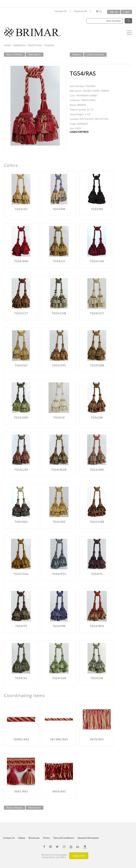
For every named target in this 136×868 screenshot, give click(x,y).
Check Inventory (95, 54)
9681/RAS (21, 791)
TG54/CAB (97, 261)
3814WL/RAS (59, 739)
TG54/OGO (21, 574)
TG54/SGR (59, 678)
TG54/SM (97, 678)
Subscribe (79, 856)
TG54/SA (21, 678)
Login (127, 12)
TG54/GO (21, 365)
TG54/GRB (97, 365)
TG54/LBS (21, 470)
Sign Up (114, 12)
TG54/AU (21, 209)
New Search (35, 54)
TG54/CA (59, 261)
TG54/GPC (59, 365)
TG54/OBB (97, 522)
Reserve (77, 54)
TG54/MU (21, 522)
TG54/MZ (59, 522)
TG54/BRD (21, 261)
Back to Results (15, 54)
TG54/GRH (21, 418)
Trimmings (19, 45)
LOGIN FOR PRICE (79, 132)
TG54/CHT (97, 313)
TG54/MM (97, 470)
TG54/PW (59, 626)
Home (7, 45)
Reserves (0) (81, 11)
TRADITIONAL (35, 45)
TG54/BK (97, 209)
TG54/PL (97, 574)
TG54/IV (59, 418)
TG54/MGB (59, 470)
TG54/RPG (97, 626)
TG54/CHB (59, 313)
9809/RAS (59, 791)
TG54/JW (97, 418)
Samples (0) (61, 11)
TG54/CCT (21, 313)
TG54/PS (21, 626)
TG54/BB (59, 209)
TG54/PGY (59, 574)
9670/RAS (97, 739)
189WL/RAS (21, 739)
